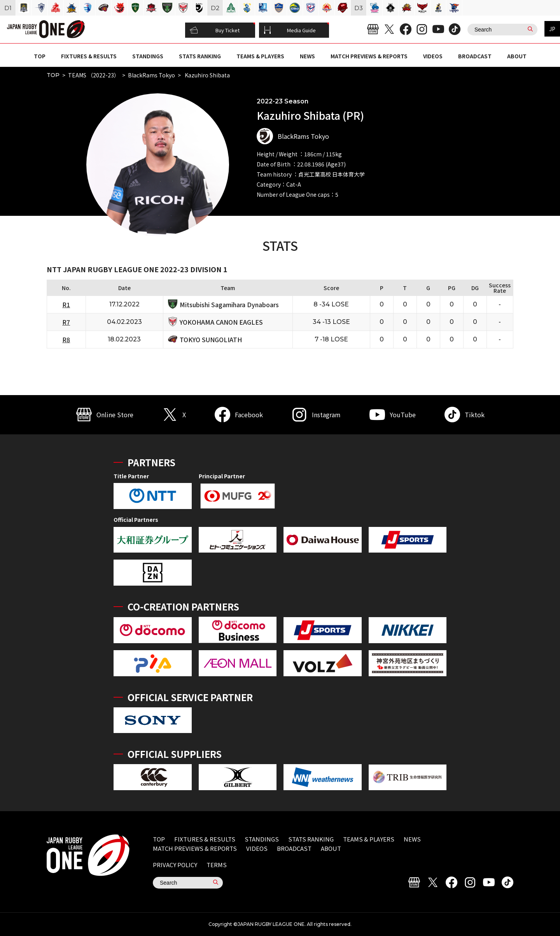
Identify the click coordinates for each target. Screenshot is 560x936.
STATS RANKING (200, 56)
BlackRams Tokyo (151, 75)
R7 (66, 322)
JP (552, 29)
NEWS (307, 56)
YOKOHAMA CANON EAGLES (221, 322)
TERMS (217, 865)
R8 (66, 339)
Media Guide (290, 30)
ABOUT (517, 56)
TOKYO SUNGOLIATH (211, 339)
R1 (66, 304)
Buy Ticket (215, 30)
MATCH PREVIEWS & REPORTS (369, 56)
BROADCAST (475, 56)
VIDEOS (433, 56)
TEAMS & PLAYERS (260, 56)
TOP (40, 56)
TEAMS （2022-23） (94, 75)
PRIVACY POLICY (175, 865)
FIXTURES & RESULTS (89, 56)
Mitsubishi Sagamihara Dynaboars (229, 304)
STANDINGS (148, 56)
